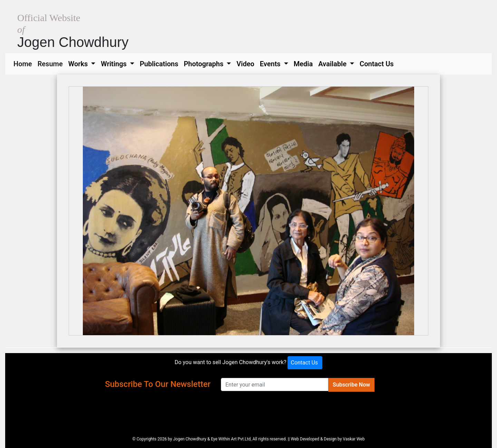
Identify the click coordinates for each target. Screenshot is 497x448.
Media (303, 64)
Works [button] (79, 64)
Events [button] (271, 64)
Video (245, 64)
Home (24, 63)
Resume (52, 63)
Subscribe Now (351, 385)
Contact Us (377, 64)
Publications (159, 64)
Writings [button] (114, 64)
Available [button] (333, 64)
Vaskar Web (354, 439)
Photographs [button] (204, 64)
